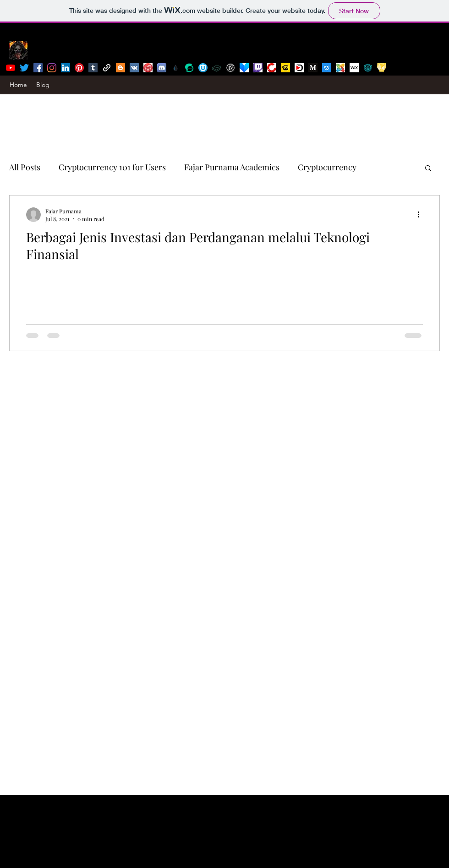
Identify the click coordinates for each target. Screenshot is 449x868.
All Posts (25, 167)
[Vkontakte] (134, 68)
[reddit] (148, 68)
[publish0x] (175, 68)
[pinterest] (79, 68)
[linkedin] (66, 68)
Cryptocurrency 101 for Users (112, 167)
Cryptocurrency (327, 167)
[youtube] (11, 68)
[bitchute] (272, 68)
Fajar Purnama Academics (232, 167)
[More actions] (422, 215)
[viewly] (244, 68)
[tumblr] (93, 68)
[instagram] (52, 68)
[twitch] (258, 68)
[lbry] (217, 68)
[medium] (313, 68)
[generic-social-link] (107, 68)
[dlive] (285, 68)
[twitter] (24, 68)
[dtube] (299, 68)
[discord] (162, 68)
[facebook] (38, 68)
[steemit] (189, 68)
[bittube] (230, 68)
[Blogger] (120, 68)
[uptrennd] (203, 68)
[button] (428, 169)
